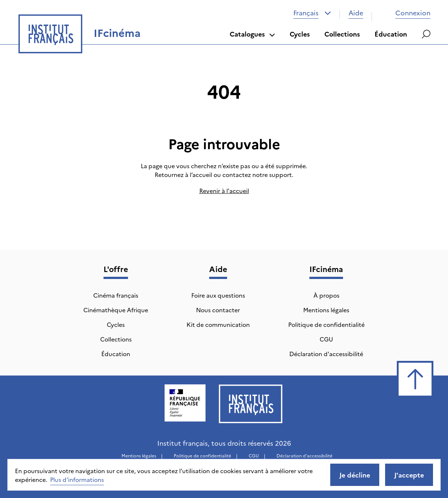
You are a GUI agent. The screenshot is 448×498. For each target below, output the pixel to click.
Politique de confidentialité (326, 324)
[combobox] (312, 13)
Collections (342, 34)
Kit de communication (218, 324)
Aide (356, 13)
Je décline (355, 475)
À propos (326, 295)
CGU (326, 339)
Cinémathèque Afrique (116, 310)
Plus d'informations (77, 479)
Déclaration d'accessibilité (326, 354)
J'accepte (409, 475)
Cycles (300, 34)
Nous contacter (218, 310)
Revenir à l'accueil (224, 190)
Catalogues (252, 34)
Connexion (406, 13)
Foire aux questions (218, 295)
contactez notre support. (258, 174)
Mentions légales (326, 310)
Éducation (391, 34)
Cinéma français (116, 295)
